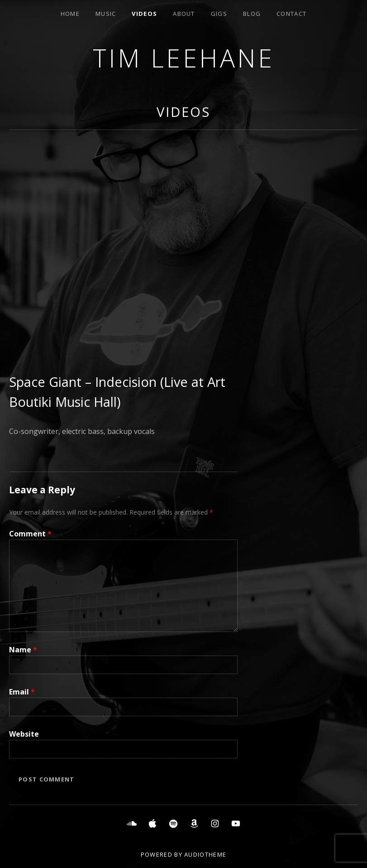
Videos (144, 14)
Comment (30, 534)
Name (23, 650)
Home (70, 14)
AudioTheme (205, 854)
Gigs (219, 14)
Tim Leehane (184, 58)
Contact (291, 14)
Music (106, 14)
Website (24, 734)
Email (22, 692)
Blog (252, 14)
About (184, 14)
